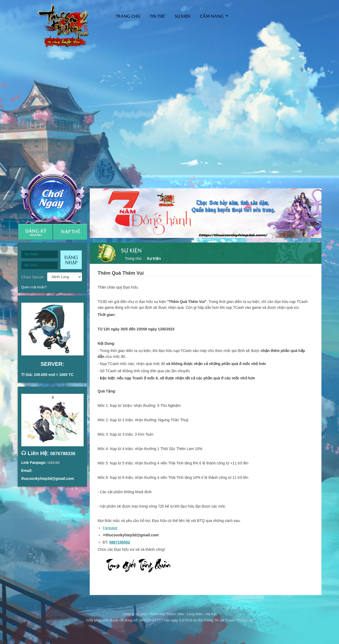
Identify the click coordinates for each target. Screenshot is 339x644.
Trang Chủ (128, 16)
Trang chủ (133, 258)
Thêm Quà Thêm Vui (121, 273)
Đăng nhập (71, 260)
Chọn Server (33, 277)
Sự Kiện (154, 258)
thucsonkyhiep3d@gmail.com (48, 479)
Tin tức (157, 16)
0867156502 (120, 542)
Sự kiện (183, 16)
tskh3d (53, 463)
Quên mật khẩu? (34, 287)
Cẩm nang (212, 16)
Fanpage (110, 528)
